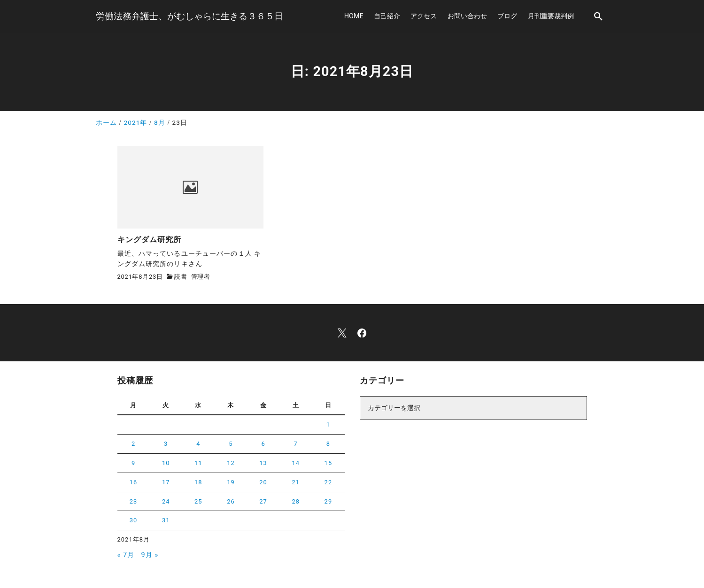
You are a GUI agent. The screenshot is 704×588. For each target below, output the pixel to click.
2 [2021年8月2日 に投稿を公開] (133, 444)
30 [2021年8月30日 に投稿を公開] (134, 520)
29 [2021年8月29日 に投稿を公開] (329, 501)
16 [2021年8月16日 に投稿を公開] (134, 482)
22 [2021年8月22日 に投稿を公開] (329, 482)
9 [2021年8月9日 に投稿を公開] (133, 463)
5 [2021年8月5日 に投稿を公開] (231, 444)
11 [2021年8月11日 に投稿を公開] (198, 463)
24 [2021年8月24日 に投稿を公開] (166, 501)
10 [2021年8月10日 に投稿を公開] (166, 463)
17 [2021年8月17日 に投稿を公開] (166, 482)
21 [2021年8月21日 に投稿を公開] (296, 482)
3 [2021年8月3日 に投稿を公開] (166, 444)
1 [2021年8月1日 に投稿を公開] (328, 424)
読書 (181, 277)
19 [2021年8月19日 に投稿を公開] (231, 482)
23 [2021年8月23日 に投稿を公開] (134, 501)
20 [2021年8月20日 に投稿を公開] (263, 482)
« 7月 (126, 555)
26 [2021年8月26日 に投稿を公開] (231, 501)
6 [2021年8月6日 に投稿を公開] (263, 444)
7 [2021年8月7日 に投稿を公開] (296, 444)
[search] (598, 16)
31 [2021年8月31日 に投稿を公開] (166, 520)
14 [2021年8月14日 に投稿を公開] (296, 463)
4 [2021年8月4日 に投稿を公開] (198, 444)
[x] (342, 333)
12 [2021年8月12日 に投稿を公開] (231, 463)
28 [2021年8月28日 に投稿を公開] (296, 501)
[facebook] (362, 333)
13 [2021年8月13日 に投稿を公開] (263, 463)
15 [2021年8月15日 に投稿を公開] (329, 463)
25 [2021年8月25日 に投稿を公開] (198, 501)
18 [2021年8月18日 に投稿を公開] (198, 482)
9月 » (150, 555)
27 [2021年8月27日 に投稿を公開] (263, 501)
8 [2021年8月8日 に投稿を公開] (328, 444)
